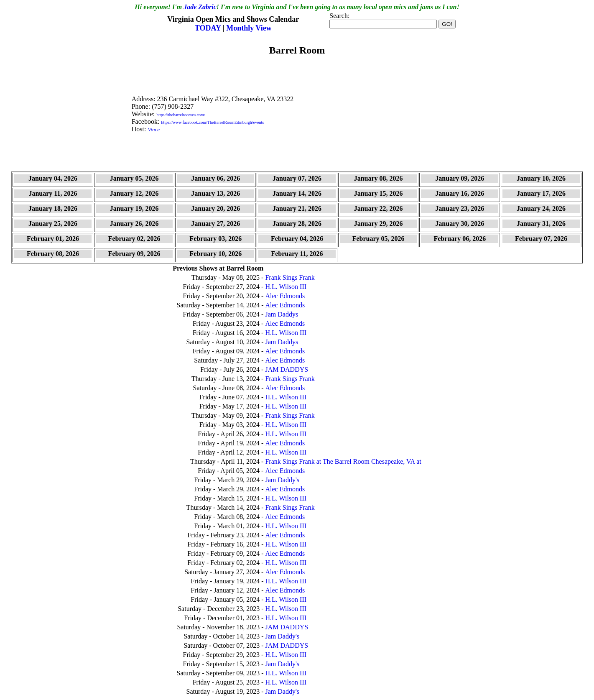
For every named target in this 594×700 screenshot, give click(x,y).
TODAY (209, 28)
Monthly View (249, 28)
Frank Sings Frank (290, 277)
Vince (154, 129)
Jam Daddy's (282, 480)
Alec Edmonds (285, 296)
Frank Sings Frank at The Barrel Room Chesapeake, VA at (343, 461)
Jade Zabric (200, 7)
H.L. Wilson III (286, 287)
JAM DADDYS (287, 369)
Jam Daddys (282, 314)
